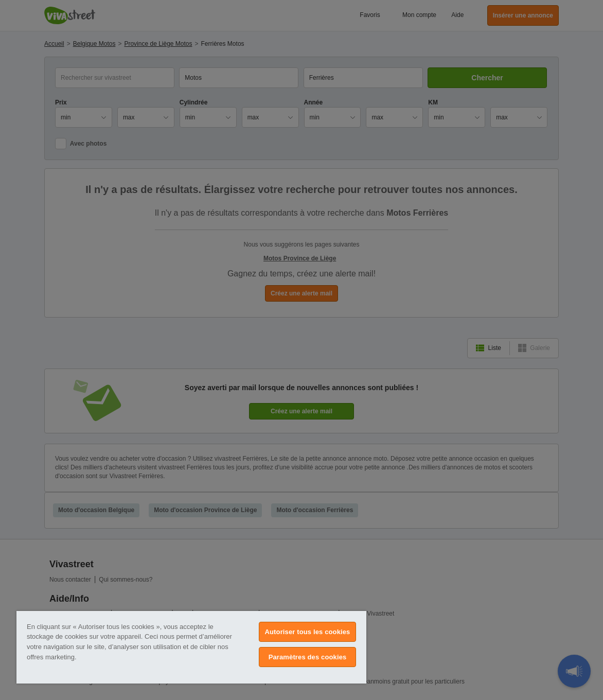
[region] (191, 647)
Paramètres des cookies (308, 657)
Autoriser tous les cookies (308, 632)
